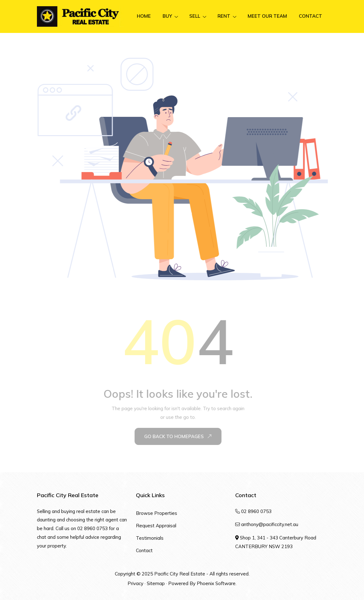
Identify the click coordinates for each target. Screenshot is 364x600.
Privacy (135, 583)
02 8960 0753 (92, 528)
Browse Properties (157, 513)
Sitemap (156, 583)
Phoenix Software (216, 583)
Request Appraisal (156, 526)
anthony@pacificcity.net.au (270, 524)
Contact (144, 550)
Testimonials (150, 538)
